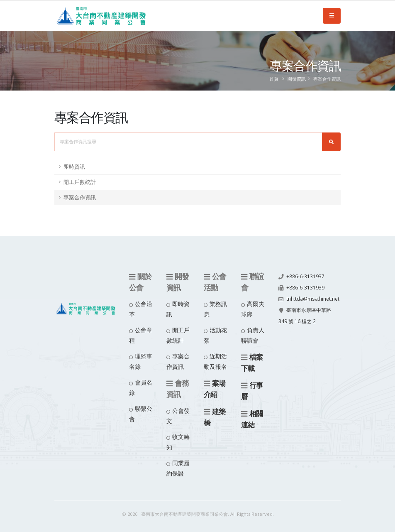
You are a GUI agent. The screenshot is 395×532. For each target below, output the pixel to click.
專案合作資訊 (80, 197)
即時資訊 (74, 167)
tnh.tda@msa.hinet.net (307, 308)
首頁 (274, 79)
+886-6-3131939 (305, 287)
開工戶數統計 (80, 182)
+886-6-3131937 (305, 276)
